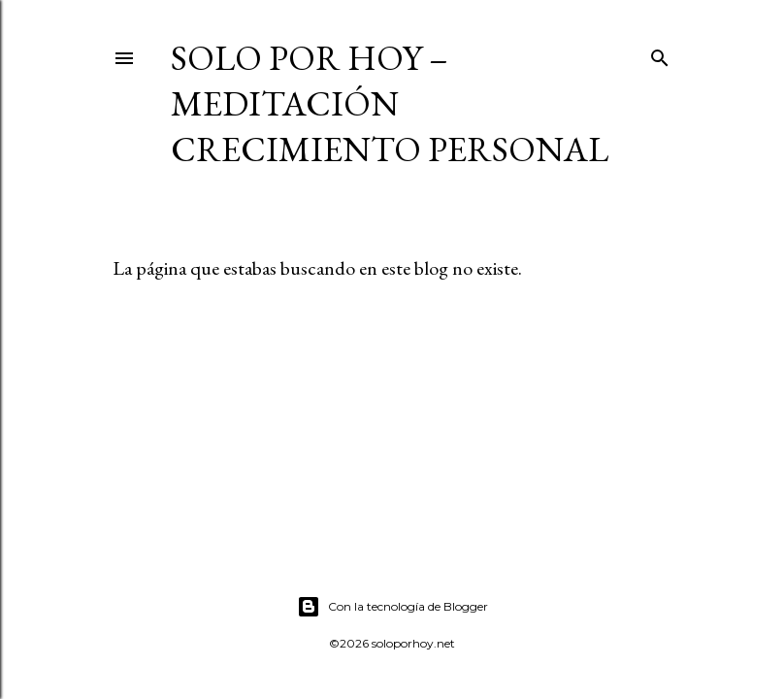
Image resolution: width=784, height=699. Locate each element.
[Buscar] (660, 54)
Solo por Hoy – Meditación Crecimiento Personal (390, 103)
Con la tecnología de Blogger (392, 607)
